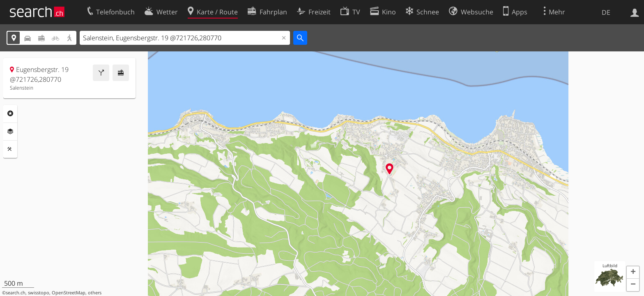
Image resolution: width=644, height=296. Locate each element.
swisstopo (39, 293)
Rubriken (10, 113)
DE (606, 12)
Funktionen (10, 149)
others (95, 293)
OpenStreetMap (69, 293)
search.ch (16, 293)
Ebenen (10, 132)
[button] (633, 273)
